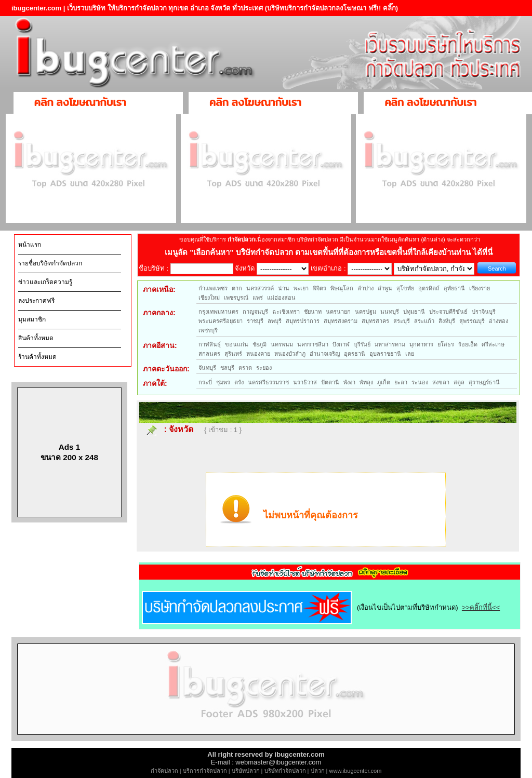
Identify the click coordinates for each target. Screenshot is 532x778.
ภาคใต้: (155, 383)
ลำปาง (365, 288)
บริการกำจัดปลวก (205, 771)
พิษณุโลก (342, 288)
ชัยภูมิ (260, 344)
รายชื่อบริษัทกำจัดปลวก (50, 263)
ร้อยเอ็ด (468, 344)
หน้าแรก (30, 245)
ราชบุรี (255, 321)
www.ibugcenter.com (356, 771)
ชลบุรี (227, 368)
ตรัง (239, 382)
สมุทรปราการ (303, 321)
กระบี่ (205, 382)
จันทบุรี (207, 368)
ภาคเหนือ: (159, 289)
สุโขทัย (405, 288)
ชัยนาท (313, 312)
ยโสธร (446, 344)
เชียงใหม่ (209, 298)
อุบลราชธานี (385, 354)
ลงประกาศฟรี (36, 301)
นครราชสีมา (313, 344)
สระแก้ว (424, 321)
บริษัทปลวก (246, 771)
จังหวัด (181, 429)
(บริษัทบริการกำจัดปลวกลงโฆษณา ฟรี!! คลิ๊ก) (332, 8)
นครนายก (338, 312)
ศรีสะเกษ (493, 344)
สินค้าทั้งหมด (36, 338)
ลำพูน (385, 288)
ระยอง (264, 368)
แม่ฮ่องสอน (281, 298)
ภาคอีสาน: (160, 345)
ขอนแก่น (237, 344)
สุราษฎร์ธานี (484, 382)
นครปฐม (365, 312)
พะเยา (301, 288)
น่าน (284, 288)
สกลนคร (209, 354)
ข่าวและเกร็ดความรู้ (45, 282)
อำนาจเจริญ (325, 354)
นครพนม (282, 344)
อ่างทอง (498, 321)
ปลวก (318, 771)
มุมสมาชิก (32, 319)
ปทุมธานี (414, 312)
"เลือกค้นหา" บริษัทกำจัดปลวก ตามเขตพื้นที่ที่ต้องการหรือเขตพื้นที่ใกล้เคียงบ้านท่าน (331, 252)
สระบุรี (402, 321)
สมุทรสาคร (375, 321)
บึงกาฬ (341, 344)
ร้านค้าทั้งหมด (37, 357)
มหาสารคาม (390, 344)
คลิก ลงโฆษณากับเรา (80, 102)
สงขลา (441, 382)
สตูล (459, 382)
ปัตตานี (330, 382)
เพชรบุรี (208, 330)
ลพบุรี (275, 321)
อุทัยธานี (454, 288)
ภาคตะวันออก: (166, 369)
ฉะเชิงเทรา (286, 312)
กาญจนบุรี (255, 312)
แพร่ (258, 298)
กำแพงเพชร (213, 288)
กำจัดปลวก (164, 771)
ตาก (237, 288)
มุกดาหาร (421, 344)
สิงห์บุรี (447, 321)
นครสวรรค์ (260, 288)
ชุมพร (223, 382)
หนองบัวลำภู (290, 354)
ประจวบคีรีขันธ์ (448, 312)
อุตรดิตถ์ (429, 288)
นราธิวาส (305, 382)
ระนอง (420, 382)
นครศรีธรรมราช (268, 382)
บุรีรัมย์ (362, 344)
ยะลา (401, 382)
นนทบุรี (390, 312)
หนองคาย (258, 354)
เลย (410, 354)
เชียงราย (480, 288)
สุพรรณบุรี (472, 321)
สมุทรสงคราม (341, 321)
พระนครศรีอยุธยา (221, 321)
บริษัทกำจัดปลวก (285, 771)
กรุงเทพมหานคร (218, 312)
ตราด (245, 368)
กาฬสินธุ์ (210, 344)
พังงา (349, 382)
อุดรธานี (355, 354)
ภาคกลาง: (159, 313)
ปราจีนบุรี (484, 312)
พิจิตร (320, 288)
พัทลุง (366, 382)
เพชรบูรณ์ (236, 298)
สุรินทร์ (233, 354)
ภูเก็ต (384, 382)
